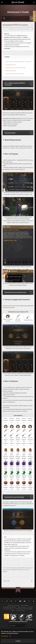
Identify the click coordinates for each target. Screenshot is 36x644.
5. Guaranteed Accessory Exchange (14, 74)
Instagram (7, 601)
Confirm (18, 641)
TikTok (33, 601)
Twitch (11, 601)
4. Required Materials (10, 71)
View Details (5, 636)
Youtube (20, 601)
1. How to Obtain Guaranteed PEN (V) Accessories (18, 62)
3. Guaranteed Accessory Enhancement (15, 68)
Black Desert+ (29, 601)
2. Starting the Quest (10, 65)
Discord (25, 601)
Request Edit (7, 581)
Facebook (16, 601)
